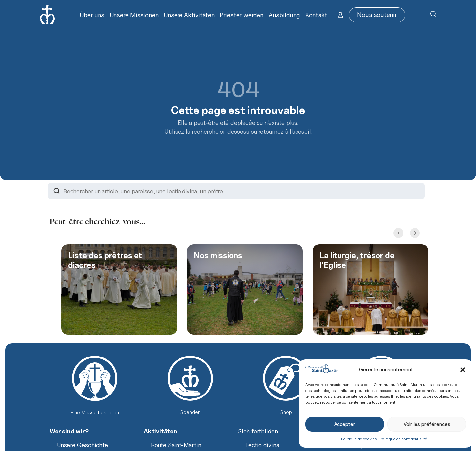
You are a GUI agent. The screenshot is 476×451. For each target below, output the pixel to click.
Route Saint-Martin (176, 445)
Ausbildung (284, 15)
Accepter (345, 424)
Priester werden (242, 15)
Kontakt (316, 15)
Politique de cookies (359, 439)
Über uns (92, 15)
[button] (463, 370)
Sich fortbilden (258, 431)
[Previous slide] (398, 233)
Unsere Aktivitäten (189, 15)
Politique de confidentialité (403, 439)
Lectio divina (262, 445)
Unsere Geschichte (82, 445)
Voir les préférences (427, 424)
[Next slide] (415, 233)
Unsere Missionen (134, 15)
